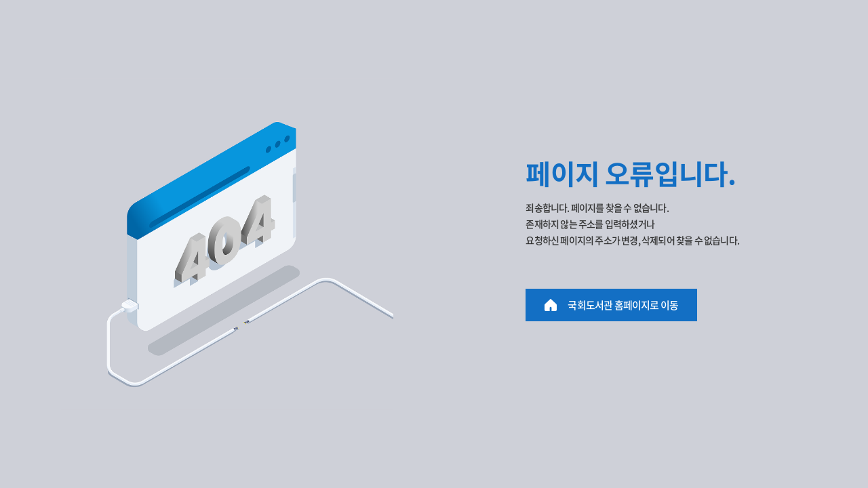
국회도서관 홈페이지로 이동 (623, 305)
